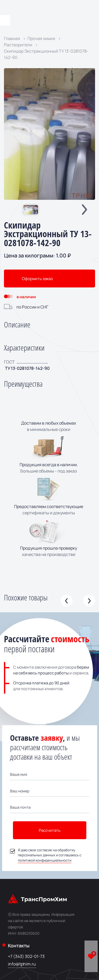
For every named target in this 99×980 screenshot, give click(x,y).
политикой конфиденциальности (45, 860)
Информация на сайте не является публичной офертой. (41, 921)
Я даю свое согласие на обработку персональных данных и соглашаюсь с (46, 855)
